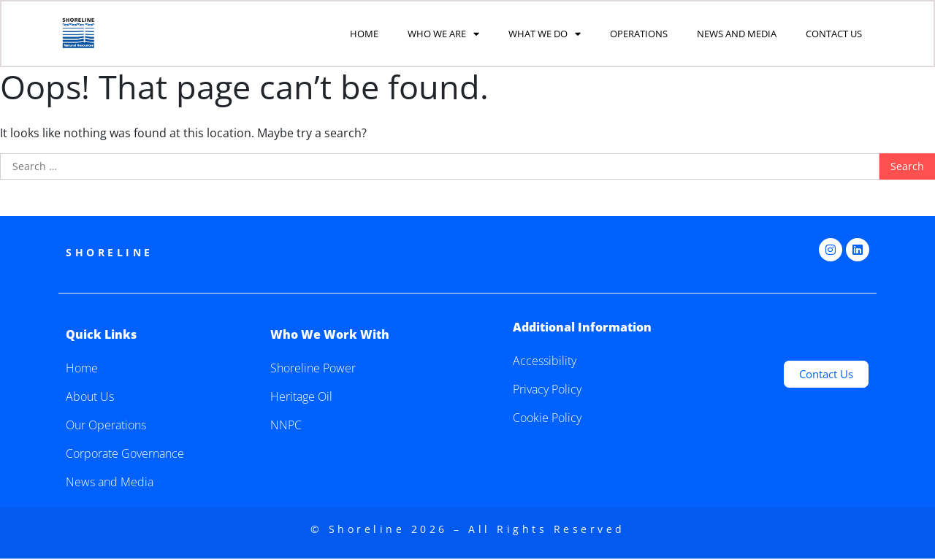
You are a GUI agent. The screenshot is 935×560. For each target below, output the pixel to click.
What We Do (545, 35)
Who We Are (443, 35)
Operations (639, 34)
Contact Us (834, 34)
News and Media (737, 34)
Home (364, 34)
